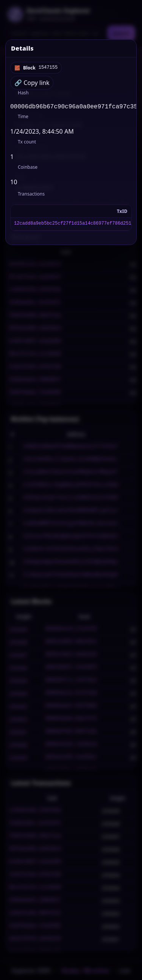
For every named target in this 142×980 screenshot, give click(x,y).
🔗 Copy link (32, 83)
